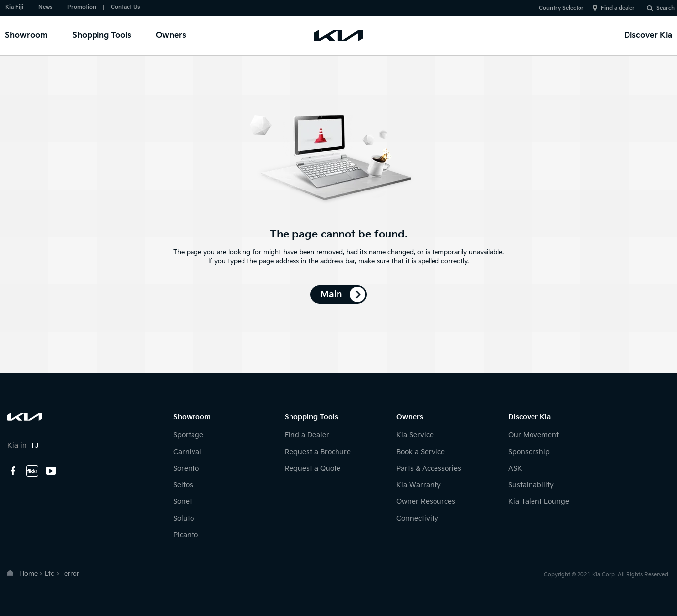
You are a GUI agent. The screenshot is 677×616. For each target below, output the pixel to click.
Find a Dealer (307, 435)
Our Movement (533, 435)
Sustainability (531, 485)
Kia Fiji (14, 7)
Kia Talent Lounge (539, 501)
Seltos (183, 485)
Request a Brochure (318, 452)
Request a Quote (313, 468)
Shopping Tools (102, 35)
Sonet (183, 501)
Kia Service (415, 435)
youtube (51, 471)
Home (28, 574)
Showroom (26, 35)
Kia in (23, 446)
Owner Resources (426, 501)
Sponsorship (529, 452)
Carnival (187, 452)
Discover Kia (648, 35)
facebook (13, 471)
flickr (32, 471)
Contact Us (125, 7)
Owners (171, 35)
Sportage (188, 435)
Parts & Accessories (429, 468)
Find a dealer (618, 8)
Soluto (184, 518)
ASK (515, 468)
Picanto (186, 535)
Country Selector (561, 8)
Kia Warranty (419, 485)
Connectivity (417, 518)
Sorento (186, 468)
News (45, 7)
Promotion (82, 7)
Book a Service (421, 452)
